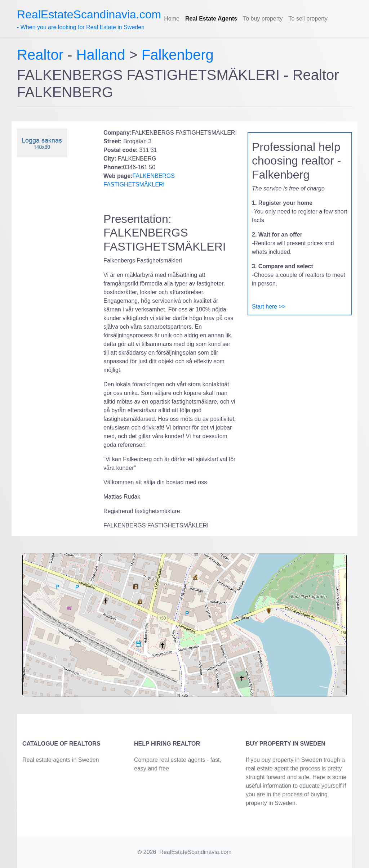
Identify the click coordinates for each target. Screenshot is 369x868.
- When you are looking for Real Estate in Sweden (89, 19)
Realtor (42, 55)
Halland (101, 55)
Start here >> (269, 307)
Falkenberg (178, 55)
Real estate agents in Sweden (61, 760)
